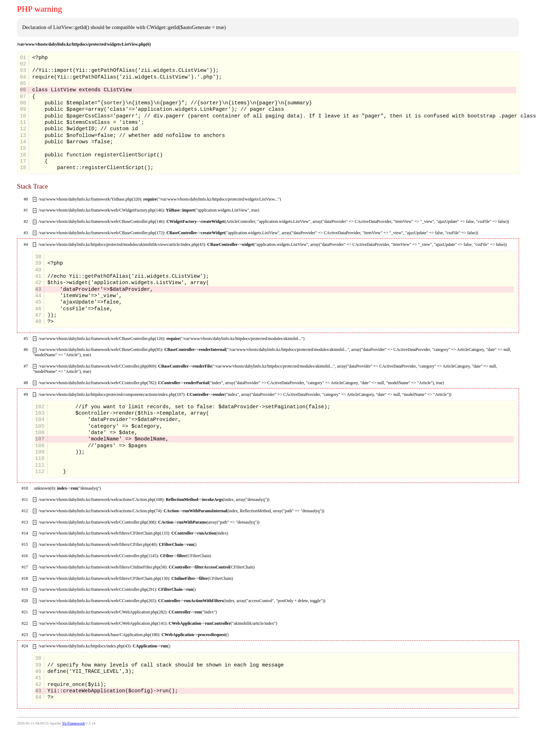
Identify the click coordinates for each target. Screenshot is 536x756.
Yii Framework (73, 723)
